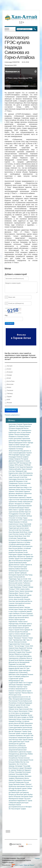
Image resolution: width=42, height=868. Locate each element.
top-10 (18, 672)
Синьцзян (27, 599)
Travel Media (19, 491)
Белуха (11, 620)
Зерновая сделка (15, 489)
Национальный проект (17, 607)
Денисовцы (24, 754)
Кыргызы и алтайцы (24, 542)
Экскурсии (17, 699)
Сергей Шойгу (14, 670)
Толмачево (13, 687)
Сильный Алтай (19, 477)
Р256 (18, 589)
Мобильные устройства (17, 666)
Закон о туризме (19, 510)
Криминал (20, 736)
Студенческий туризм (16, 679)
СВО (10, 546)
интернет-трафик (20, 809)
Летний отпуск (25, 705)
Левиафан (20, 685)
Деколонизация (25, 699)
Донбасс (20, 548)
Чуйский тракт (28, 581)
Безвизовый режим (20, 563)
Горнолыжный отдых (20, 567)
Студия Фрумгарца (15, 587)
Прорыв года (13, 618)
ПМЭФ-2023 (13, 717)
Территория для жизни (17, 528)
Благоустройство (19, 577)
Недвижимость (22, 801)
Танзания (9, 390)
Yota (13, 809)
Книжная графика (23, 457)
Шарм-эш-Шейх (14, 445)
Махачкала (20, 561)
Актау (17, 709)
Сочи (22, 559)
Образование (20, 778)
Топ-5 (25, 683)
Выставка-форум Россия (25, 760)
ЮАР (8, 400)
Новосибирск (28, 559)
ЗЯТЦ (17, 465)
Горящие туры (24, 445)
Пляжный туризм (15, 705)
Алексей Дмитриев (20, 453)
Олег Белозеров (24, 530)
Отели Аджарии (25, 630)
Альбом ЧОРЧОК (25, 534)
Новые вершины (27, 719)
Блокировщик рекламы (17, 776)
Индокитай (22, 648)
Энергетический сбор (16, 451)
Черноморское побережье (18, 658)
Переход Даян (14, 593)
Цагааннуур (29, 591)
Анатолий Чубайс (15, 733)
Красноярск (13, 424)
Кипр (24, 652)
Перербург (24, 715)
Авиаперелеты (26, 430)
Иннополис (21, 479)
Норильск (28, 426)
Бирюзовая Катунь (15, 719)
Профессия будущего (24, 770)
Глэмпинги (12, 736)
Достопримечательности (17, 697)
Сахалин (12, 603)
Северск (12, 465)
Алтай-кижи (13, 538)
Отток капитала (27, 546)
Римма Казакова (15, 522)
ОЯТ (18, 463)
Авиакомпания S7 (21, 689)
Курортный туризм (25, 595)
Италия (11, 650)
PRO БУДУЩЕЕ (14, 455)
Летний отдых (14, 609)
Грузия (29, 691)
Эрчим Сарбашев (21, 573)
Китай (8, 378)
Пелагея (25, 638)
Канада (8, 375)
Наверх (37, 858)
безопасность (13, 746)
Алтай (25, 481)
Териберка (27, 685)
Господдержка (14, 514)
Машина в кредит (18, 768)
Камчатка (24, 569)
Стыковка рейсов (21, 691)
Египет (8, 369)
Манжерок (12, 805)
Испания (9, 372)
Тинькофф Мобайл (22, 774)
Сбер (11, 636)
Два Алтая (12, 561)
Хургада (30, 443)
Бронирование (25, 662)
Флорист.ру (13, 794)
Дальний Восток (27, 601)
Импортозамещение (16, 443)
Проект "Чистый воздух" (17, 646)
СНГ (20, 430)
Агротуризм (19, 603)
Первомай (12, 664)
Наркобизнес (13, 622)
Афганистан (21, 556)
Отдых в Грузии (14, 630)
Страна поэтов (27, 520)
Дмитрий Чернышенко (16, 461)
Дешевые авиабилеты (16, 493)
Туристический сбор (26, 709)
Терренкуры (13, 579)
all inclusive (27, 603)
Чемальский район (15, 469)
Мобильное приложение (17, 786)
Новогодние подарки (16, 554)
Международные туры (16, 681)
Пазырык (29, 652)
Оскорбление (13, 758)
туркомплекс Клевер (16, 502)
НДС (25, 640)
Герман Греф (27, 731)
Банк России (13, 548)
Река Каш (12, 601)
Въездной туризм (21, 788)
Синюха (17, 634)
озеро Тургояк (23, 740)
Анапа (26, 707)
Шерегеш (12, 569)
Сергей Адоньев (19, 620)
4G (10, 809)
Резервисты (13, 436)
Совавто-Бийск (25, 589)
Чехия (27, 593)
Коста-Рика (10, 381)
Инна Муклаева (14, 532)
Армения (12, 648)
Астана (23, 432)
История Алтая (16, 695)
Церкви (11, 780)
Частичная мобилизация (17, 447)
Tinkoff (27, 742)
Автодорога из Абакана (22, 504)
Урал (11, 740)
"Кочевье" (12, 589)
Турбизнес (12, 426)
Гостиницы (19, 449)
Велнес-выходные (15, 597)
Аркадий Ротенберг (15, 721)
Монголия (9, 384)
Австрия (9, 366)
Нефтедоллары (26, 441)
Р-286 (31, 736)
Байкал (18, 569)
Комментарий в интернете (18, 756)
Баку (17, 648)
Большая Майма (15, 762)
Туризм (25, 424)
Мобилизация (17, 546)
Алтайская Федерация (25, 703)
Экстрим (26, 736)
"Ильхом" (25, 587)
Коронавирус (13, 626)
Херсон (23, 489)
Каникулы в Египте (20, 613)
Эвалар (11, 654)
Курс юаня (17, 441)
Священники (20, 782)
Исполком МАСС (23, 618)
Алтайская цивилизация (17, 544)
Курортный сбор (23, 575)
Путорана (12, 428)
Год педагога (18, 780)
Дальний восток (14, 662)
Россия (27, 782)
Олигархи (20, 436)
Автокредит (19, 766)
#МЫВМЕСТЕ (26, 526)
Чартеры (27, 607)
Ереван (11, 434)
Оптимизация (13, 571)
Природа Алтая (14, 467)
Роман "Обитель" (26, 784)
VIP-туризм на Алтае (16, 475)
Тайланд (9, 394)
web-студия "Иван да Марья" (23, 865)
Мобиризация (25, 434)
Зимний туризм (25, 634)
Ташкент (29, 453)
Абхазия (12, 709)
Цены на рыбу (19, 599)
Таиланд (29, 648)
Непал (8, 387)
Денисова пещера (25, 752)
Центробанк (18, 439)
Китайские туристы (26, 624)
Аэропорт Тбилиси (21, 693)
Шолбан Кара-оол (25, 512)
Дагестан (30, 738)
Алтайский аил (14, 520)
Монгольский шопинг (16, 583)
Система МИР (21, 664)
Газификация (13, 483)
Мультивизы (27, 656)
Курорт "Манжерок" (15, 638)
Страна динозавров (16, 727)
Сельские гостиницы (16, 518)
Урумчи (22, 591)
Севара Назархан (15, 459)
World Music (24, 532)
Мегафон (29, 807)
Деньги (28, 544)
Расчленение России (16, 701)
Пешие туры (23, 609)
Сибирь (29, 788)
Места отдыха (14, 711)
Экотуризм (25, 797)
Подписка (27, 491)
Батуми (17, 632)
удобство (22, 744)
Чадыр (25, 518)
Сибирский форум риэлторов (19, 803)
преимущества (14, 744)
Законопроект (23, 711)
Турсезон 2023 (19, 650)
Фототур (15, 740)
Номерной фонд (14, 715)
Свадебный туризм (15, 790)
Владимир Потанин (27, 674)
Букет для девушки (22, 792)
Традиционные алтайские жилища (20, 516)
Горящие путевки (19, 725)
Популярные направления (18, 738)
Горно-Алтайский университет (19, 677)
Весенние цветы (22, 794)
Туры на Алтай (22, 579)
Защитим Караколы (26, 467)
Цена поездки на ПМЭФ (25, 717)
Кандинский (20, 428)
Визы (15, 556)
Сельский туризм (24, 514)
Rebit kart (28, 666)
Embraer (12, 691)
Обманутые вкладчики (22, 654)
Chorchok (16, 534)
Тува (28, 668)
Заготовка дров (14, 485)
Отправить (10, 323)
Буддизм (12, 668)
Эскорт (30, 715)
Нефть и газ (28, 487)
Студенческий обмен (16, 683)
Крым (30, 424)
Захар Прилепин (15, 784)
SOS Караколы (28, 473)
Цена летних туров (20, 615)
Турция (8, 397)
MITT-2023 (30, 615)
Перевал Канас (14, 591)
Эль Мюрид (20, 426)
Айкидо (31, 587)
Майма (30, 754)
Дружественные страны (17, 565)
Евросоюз (20, 487)
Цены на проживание (22, 713)
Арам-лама (22, 670)
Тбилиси (17, 434)
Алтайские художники (23, 585)
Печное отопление (24, 483)
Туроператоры (18, 640)
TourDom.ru (13, 656)
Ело (27, 697)
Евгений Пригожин (15, 729)
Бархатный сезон (15, 432)
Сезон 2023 (29, 646)
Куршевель (13, 764)
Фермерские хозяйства (16, 605)
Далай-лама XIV (21, 668)
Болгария (20, 656)
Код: (6, 315)
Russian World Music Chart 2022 (19, 536)
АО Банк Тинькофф (16, 772)
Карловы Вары (14, 595)
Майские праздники (25, 660)
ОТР (21, 520)
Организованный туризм (21, 628)
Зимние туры (22, 495)
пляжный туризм (26, 733)
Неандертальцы (14, 754)
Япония (8, 403)
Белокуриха (13, 575)
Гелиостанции (25, 644)
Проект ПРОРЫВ (25, 465)
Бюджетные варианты (16, 707)
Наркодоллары (14, 624)
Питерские (17, 797)
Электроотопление (20, 642)
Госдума (19, 652)
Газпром (20, 424)
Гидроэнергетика (15, 644)
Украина (12, 693)
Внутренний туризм (16, 506)
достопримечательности (17, 807)
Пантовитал (19, 550)
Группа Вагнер (27, 727)
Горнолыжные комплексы (18, 498)
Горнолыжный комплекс (21, 636)
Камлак (18, 805)
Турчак (30, 801)
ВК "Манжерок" (17, 731)
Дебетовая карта (19, 742)
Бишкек (28, 432)
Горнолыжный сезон (26, 500)
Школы (27, 778)
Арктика (18, 601)
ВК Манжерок (19, 481)
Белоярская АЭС (26, 463)
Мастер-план (25, 762)
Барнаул (23, 455)
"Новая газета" (23, 622)
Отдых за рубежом (20, 611)
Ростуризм (25, 459)
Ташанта (22, 593)
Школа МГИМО (19, 723)
